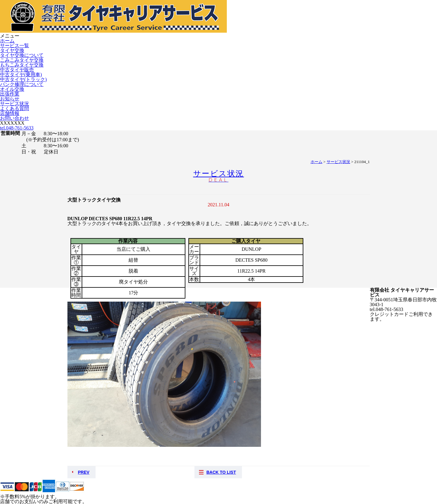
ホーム (7, 41)
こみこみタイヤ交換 (22, 60)
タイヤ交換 (12, 50)
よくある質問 (15, 108)
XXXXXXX (12, 123)
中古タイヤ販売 (17, 70)
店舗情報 (10, 113)
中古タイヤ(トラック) (23, 79)
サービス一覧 (15, 46)
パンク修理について (22, 84)
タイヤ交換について (22, 55)
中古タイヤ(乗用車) (21, 75)
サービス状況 (15, 104)
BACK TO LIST (221, 472)
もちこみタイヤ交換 (22, 65)
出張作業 (10, 94)
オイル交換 (12, 89)
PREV (84, 472)
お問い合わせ (15, 118)
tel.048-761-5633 (17, 128)
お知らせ (10, 99)
